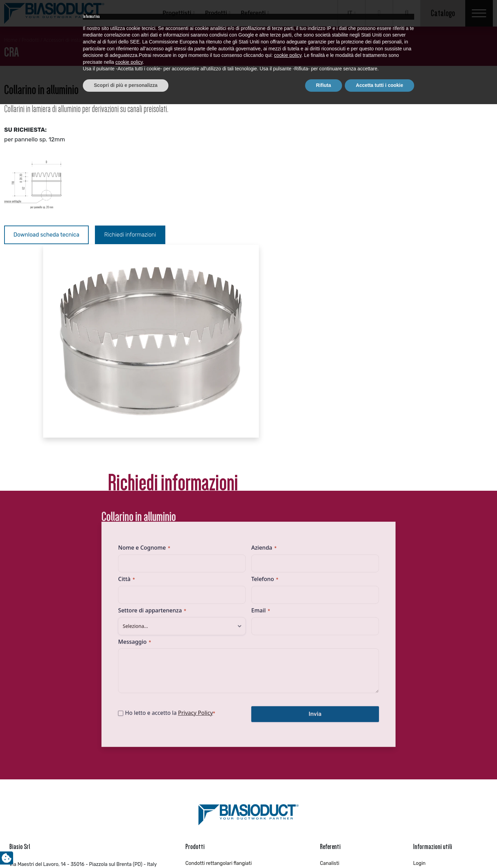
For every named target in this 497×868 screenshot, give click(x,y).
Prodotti (216, 13)
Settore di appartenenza (158, 437)
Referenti (253, 13)
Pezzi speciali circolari (210, 729)
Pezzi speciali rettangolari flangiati (224, 694)
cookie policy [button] (288, 819)
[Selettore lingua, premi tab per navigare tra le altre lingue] (352, 13)
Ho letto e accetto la (176, 539)
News (419, 720)
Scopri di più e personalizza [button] (126, 849)
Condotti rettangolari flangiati (218, 686)
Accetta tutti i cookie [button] (379, 849)
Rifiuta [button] (324, 849)
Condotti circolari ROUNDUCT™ (220, 720)
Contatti (422, 729)
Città (133, 406)
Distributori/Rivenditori (346, 694)
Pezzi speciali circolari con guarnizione (228, 712)
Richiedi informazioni (131, 235)
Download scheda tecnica (46, 235)
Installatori (332, 729)
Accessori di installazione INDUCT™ (225, 755)
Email (261, 437)
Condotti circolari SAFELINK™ (218, 703)
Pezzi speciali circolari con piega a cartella (232, 746)
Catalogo (443, 13)
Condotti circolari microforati (218, 737)
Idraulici (329, 703)
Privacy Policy (201, 539)
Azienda (264, 375)
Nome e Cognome (150, 375)
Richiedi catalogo (432, 703)
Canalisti (330, 686)
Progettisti (177, 13)
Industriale (332, 720)
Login (419, 686)
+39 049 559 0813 (38, 698)
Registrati (424, 694)
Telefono (265, 406)
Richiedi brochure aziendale (444, 712)
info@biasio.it (24, 709)
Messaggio (141, 468)
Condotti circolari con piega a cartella (227, 763)
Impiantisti (332, 712)
